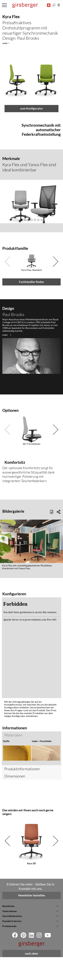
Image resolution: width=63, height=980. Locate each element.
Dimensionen (15, 799)
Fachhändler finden (32, 389)
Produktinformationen (22, 792)
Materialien (13, 773)
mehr (7, 442)
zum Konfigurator (32, 229)
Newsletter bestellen (32, 918)
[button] (49, 5)
